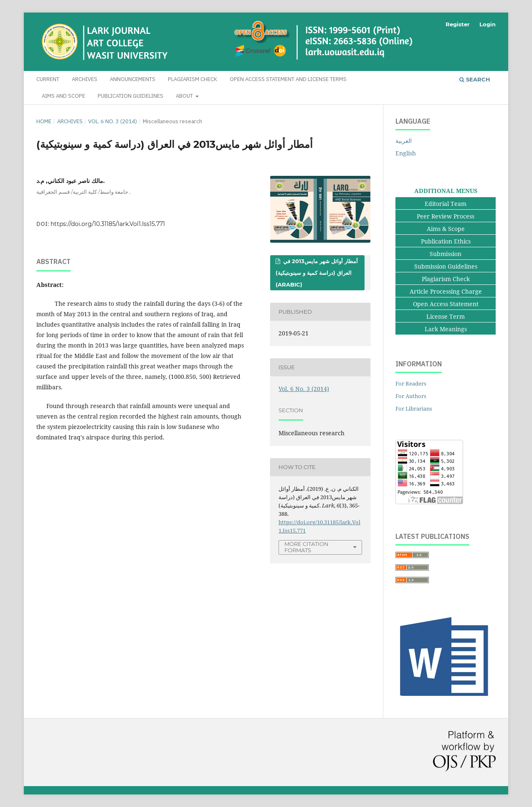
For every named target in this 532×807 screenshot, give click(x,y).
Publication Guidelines (130, 96)
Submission (446, 254)
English (406, 153)
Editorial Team (446, 204)
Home (44, 121)
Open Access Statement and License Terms (288, 79)
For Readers (411, 383)
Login (488, 24)
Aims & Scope (446, 229)
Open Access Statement (446, 304)
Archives (85, 79)
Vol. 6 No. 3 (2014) (113, 121)
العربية (404, 141)
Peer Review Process (446, 216)
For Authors (411, 396)
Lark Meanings (446, 329)
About (185, 96)
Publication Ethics (446, 241)
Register (458, 24)
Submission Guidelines (446, 266)
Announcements (133, 79)
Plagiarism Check (193, 79)
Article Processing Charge (446, 291)
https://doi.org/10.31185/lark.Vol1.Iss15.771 (108, 224)
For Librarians (414, 409)
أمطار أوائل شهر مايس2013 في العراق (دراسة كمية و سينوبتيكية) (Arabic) (317, 273)
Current (48, 79)
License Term (446, 316)
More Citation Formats (307, 547)
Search (475, 79)
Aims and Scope (63, 96)
